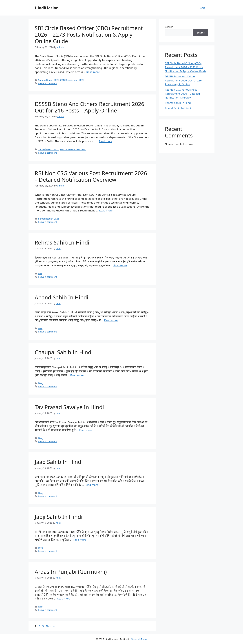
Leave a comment (48, 83)
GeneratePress (139, 639)
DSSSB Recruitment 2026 (73, 149)
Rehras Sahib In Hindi (62, 242)
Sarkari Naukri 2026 (49, 80)
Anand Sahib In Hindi (62, 297)
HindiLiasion (47, 8)
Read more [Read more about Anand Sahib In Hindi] (111, 320)
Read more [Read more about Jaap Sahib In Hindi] (92, 485)
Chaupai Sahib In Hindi (64, 352)
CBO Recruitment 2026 (72, 80)
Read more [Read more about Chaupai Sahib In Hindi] (77, 375)
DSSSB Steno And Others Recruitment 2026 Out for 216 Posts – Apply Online (89, 107)
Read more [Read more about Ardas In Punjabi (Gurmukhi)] (64, 598)
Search (169, 27)
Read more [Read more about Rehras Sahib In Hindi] (120, 265)
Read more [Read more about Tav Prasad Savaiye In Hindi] (86, 430)
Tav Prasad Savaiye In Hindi (69, 407)
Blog (41, 273)
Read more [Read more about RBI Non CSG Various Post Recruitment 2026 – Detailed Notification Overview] (106, 210)
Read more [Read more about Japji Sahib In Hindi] (80, 540)
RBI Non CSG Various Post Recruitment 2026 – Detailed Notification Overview (91, 176)
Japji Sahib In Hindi (59, 517)
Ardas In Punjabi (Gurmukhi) (71, 572)
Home (202, 8)
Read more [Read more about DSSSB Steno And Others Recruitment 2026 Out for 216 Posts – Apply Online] (106, 141)
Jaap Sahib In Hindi (59, 462)
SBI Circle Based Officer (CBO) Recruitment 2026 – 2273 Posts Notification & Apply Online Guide (89, 35)
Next (50, 626)
